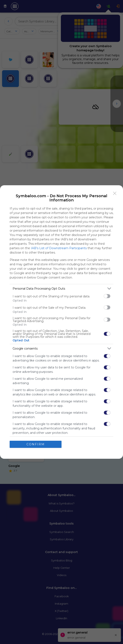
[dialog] (61, 322)
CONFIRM (36, 444)
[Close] (115, 193)
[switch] (107, 296)
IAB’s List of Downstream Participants (59, 248)
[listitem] (61, 288)
